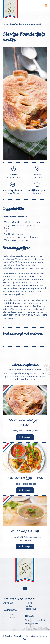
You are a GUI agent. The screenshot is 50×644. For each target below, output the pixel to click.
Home (5, 24)
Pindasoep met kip (25, 531)
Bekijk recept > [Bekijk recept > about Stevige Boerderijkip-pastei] (25, 437)
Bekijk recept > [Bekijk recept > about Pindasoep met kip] (25, 546)
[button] (46, 5)
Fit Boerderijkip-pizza (25, 478)
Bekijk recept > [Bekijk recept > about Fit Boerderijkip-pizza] (25, 490)
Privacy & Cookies (31, 636)
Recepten (13, 24)
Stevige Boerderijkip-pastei (25, 423)
